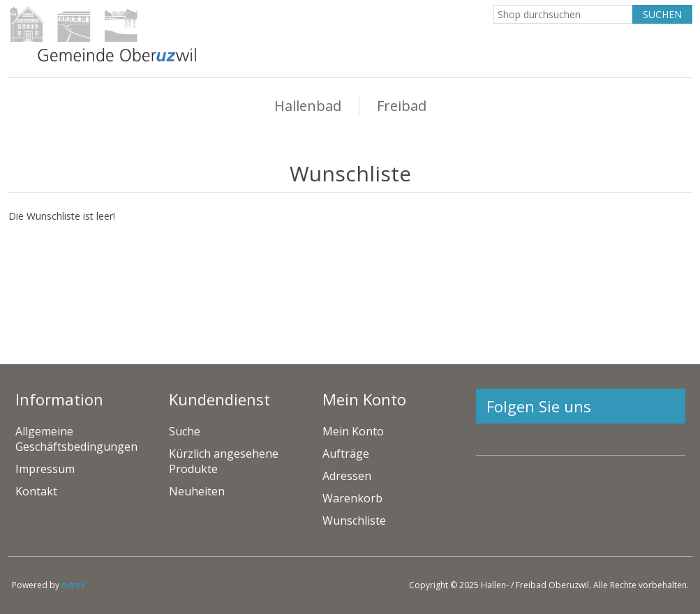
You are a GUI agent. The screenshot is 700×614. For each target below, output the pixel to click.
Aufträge (346, 454)
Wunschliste (354, 521)
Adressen (347, 476)
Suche (185, 431)
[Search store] (563, 14)
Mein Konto (353, 431)
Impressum (45, 469)
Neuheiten (197, 491)
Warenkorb (352, 498)
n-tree (73, 585)
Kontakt (36, 491)
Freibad (402, 106)
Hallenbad (308, 106)
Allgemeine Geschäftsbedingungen (76, 439)
